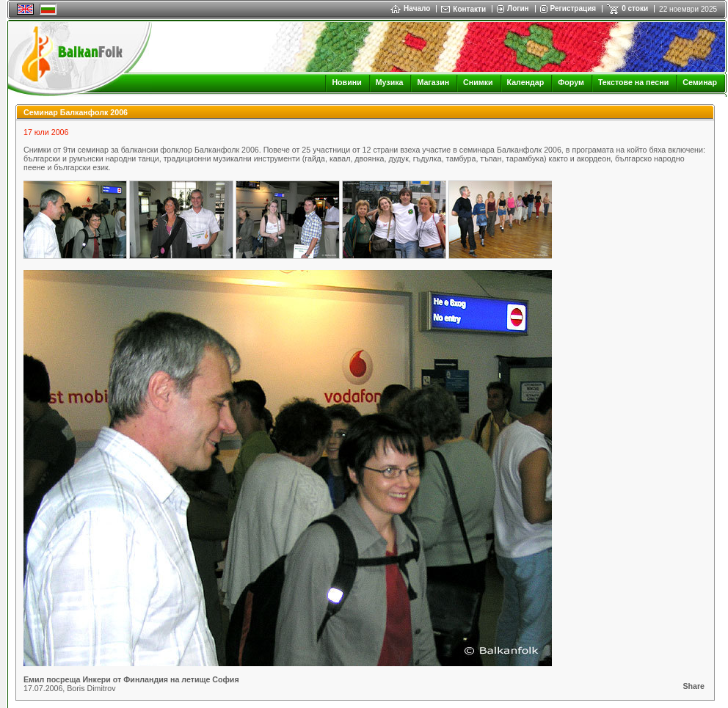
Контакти (469, 9)
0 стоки (635, 8)
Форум (571, 82)
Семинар (700, 82)
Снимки (478, 82)
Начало (410, 8)
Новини (346, 82)
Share (694, 686)
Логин (518, 8)
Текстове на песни (633, 82)
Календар (526, 82)
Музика (390, 82)
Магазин (433, 82)
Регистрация (574, 8)
